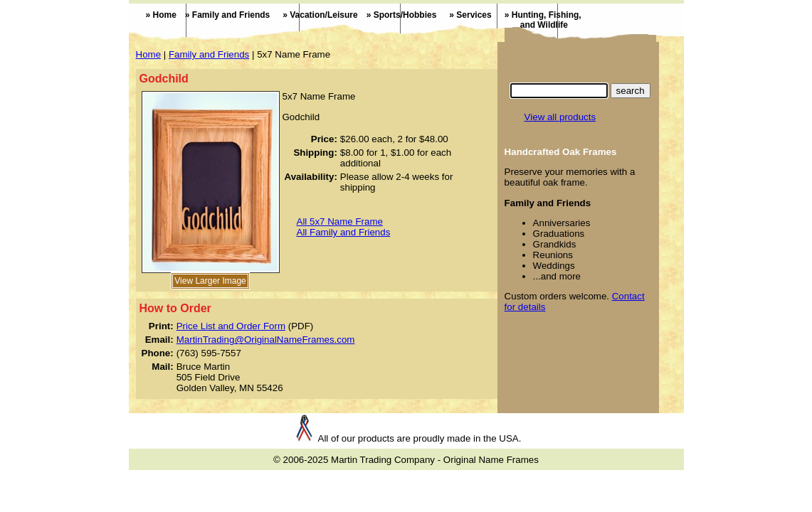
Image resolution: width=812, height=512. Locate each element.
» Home (161, 15)
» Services (470, 15)
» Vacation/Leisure (320, 15)
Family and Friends (209, 54)
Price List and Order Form (231, 326)
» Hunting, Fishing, (537, 20)
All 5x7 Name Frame (340, 222)
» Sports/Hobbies (402, 15)
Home (149, 54)
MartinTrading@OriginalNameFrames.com (266, 340)
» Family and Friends (227, 15)
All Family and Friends (344, 232)
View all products (560, 117)
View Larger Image (210, 281)
